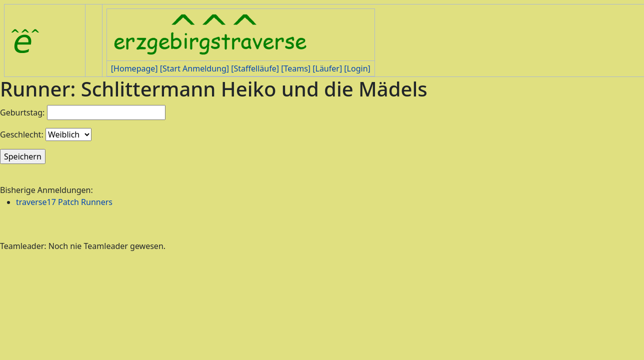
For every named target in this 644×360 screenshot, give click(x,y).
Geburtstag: (22, 112)
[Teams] (296, 68)
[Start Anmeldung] (194, 68)
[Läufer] (327, 68)
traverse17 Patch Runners (64, 202)
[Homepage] (134, 68)
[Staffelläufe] (255, 68)
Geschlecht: (22, 134)
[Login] (357, 68)
